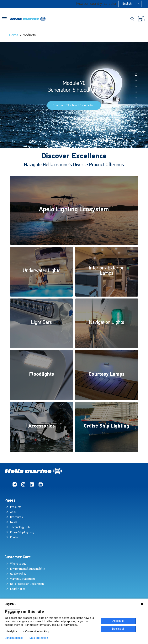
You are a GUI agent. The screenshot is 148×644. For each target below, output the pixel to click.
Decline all (118, 629)
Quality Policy (18, 574)
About (14, 512)
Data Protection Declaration (27, 584)
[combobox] (13, 613)
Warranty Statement (23, 579)
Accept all (118, 621)
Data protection (39, 638)
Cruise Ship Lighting (22, 532)
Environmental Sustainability (28, 569)
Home (14, 35)
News (14, 522)
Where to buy (18, 564)
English (11, 604)
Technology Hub (20, 527)
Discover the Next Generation (74, 105)
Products (16, 507)
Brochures (16, 517)
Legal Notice (18, 589)
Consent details (14, 638)
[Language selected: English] (130, 4)
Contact (15, 538)
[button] (4, 19)
